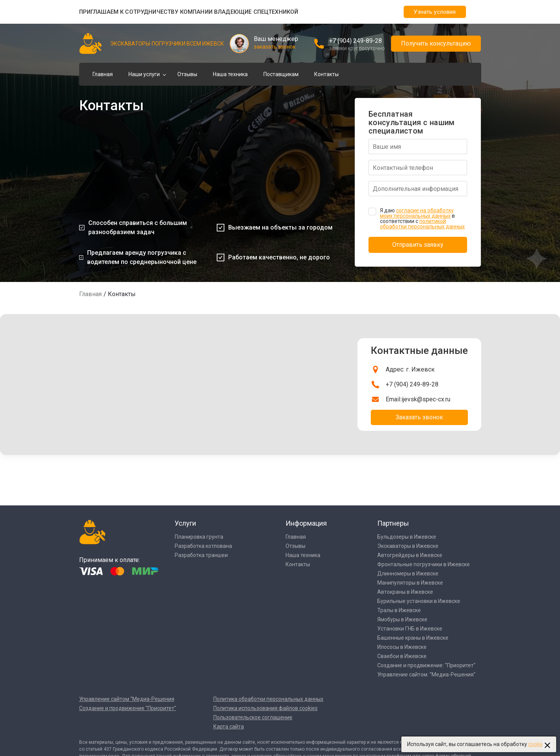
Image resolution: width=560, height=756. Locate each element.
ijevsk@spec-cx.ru (426, 399)
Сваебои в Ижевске (402, 656)
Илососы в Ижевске (402, 647)
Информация (306, 523)
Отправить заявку (418, 245)
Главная (103, 74)
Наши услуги (144, 74)
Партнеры (393, 523)
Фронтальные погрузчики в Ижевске (424, 564)
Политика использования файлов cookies (265, 708)
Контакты (326, 74)
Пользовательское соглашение (253, 717)
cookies (537, 744)
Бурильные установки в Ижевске (419, 601)
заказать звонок (275, 47)
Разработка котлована (203, 546)
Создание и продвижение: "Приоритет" (426, 665)
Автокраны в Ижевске (405, 592)
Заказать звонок (419, 417)
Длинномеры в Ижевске (408, 574)
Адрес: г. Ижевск (410, 369)
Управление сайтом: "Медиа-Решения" (426, 675)
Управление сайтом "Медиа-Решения (127, 699)
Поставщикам (281, 74)
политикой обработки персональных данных (422, 224)
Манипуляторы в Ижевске (410, 583)
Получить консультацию (436, 43)
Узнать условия (435, 12)
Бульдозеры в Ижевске (407, 537)
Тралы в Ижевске (399, 610)
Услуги (185, 523)
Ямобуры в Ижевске (402, 619)
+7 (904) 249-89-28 (355, 41)
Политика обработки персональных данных (268, 699)
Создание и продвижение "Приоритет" (128, 708)
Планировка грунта (199, 537)
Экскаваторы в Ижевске (408, 546)
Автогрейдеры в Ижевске (410, 555)
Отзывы (187, 74)
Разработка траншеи (201, 555)
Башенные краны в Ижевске (413, 638)
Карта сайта (229, 727)
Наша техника (230, 74)
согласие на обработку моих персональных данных (417, 213)
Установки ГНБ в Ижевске (410, 629)
